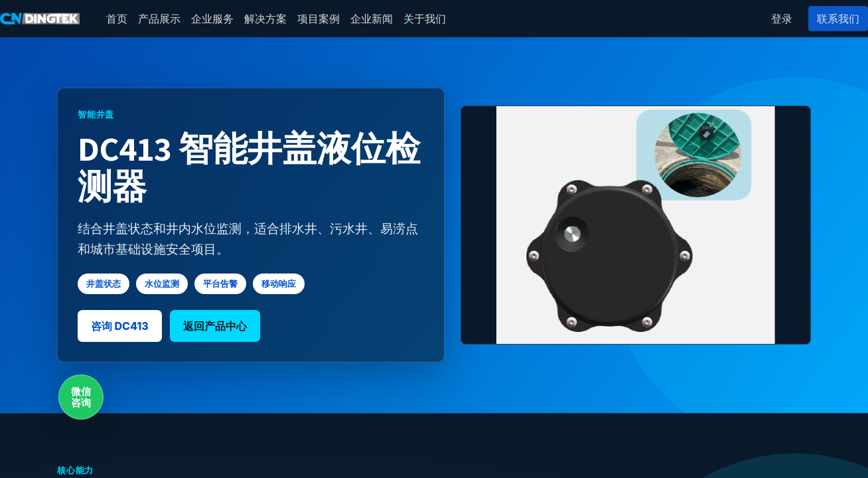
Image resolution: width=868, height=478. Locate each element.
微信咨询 (81, 397)
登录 (782, 19)
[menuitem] (117, 19)
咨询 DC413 (120, 326)
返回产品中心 (215, 326)
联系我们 (838, 19)
